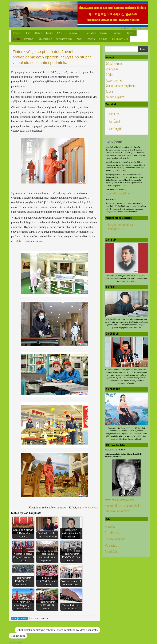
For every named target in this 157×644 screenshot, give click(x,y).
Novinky (17, 33)
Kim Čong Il (115, 121)
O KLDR (61, 33)
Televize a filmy (90, 33)
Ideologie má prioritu (115, 97)
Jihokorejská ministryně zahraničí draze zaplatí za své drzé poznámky (58, 630)
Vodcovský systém (114, 80)
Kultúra (131, 33)
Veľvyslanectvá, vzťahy (64, 39)
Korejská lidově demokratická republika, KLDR (122, 227)
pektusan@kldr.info (121, 193)
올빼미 (32, 618)
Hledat (143, 49)
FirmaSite (18, 643)
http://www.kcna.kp (88, 508)
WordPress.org (112, 554)
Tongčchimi (18, 636)
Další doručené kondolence (117, 520)
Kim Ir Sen (114, 114)
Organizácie (30, 39)
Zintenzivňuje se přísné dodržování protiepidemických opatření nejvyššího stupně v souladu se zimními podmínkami (52, 57)
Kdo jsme (50, 33)
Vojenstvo (118, 33)
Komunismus (112, 69)
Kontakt (80, 39)
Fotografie (105, 33)
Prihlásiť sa (110, 536)
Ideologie (39, 33)
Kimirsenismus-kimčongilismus (120, 86)
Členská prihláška (45, 39)
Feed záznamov (112, 542)
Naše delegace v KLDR (120, 39)
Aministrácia (111, 561)
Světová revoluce (114, 63)
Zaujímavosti (75, 33)
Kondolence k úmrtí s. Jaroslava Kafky (123, 515)
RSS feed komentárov (115, 548)
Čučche (28, 33)
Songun (109, 91)
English (17, 39)
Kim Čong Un (116, 129)
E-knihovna (103, 39)
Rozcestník (91, 39)
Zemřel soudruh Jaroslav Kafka (119, 509)
